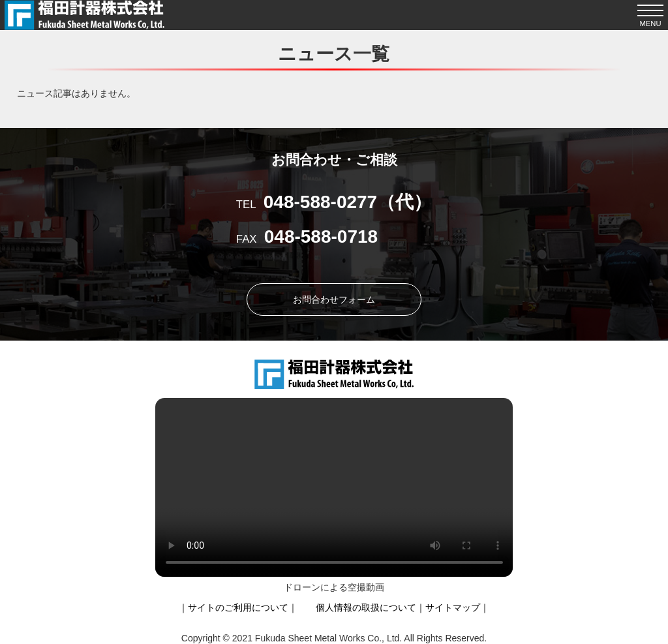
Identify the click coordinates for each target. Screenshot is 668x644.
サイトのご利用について (238, 607)
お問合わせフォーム (334, 299)
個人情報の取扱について (366, 607)
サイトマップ (453, 607)
